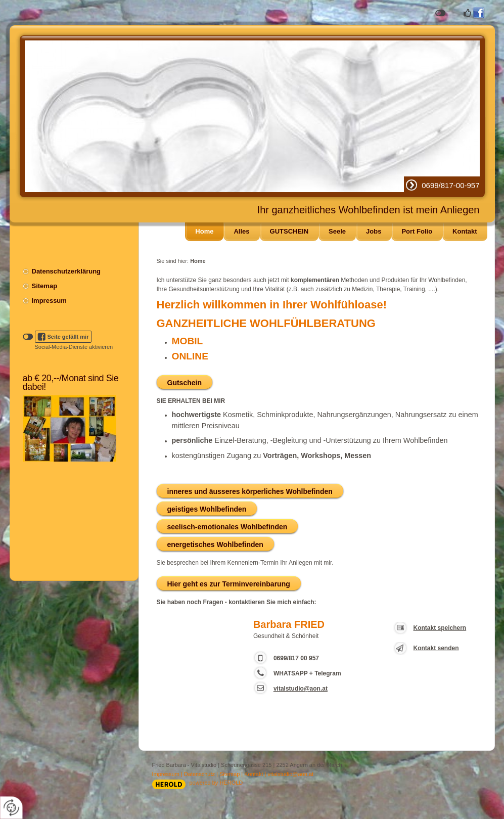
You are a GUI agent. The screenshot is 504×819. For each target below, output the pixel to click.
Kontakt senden (436, 648)
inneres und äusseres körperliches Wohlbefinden (250, 491)
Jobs (374, 231)
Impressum (49, 301)
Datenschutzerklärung (66, 271)
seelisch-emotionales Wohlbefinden (227, 527)
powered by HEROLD (216, 783)
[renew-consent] (11, 808)
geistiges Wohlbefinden (207, 509)
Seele (337, 231)
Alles (241, 231)
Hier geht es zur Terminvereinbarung (229, 584)
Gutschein (185, 383)
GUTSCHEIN (289, 231)
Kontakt (465, 231)
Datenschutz (199, 774)
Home (204, 231)
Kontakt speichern (440, 628)
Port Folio (417, 231)
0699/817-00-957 (450, 185)
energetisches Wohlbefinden (215, 544)
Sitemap (45, 286)
